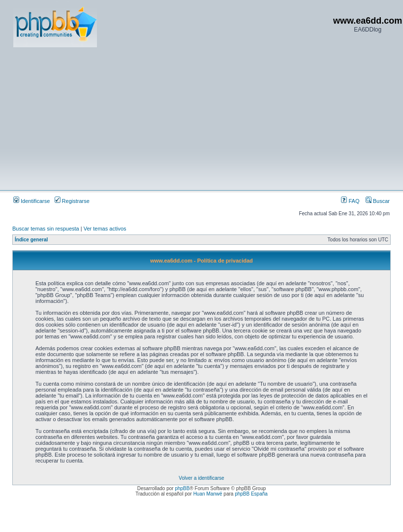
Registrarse (72, 201)
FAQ (350, 201)
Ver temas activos (105, 229)
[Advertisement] (172, 118)
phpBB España (251, 494)
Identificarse (31, 201)
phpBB (182, 488)
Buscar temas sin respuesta (46, 229)
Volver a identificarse (201, 478)
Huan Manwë (208, 494)
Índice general (31, 240)
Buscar (378, 201)
